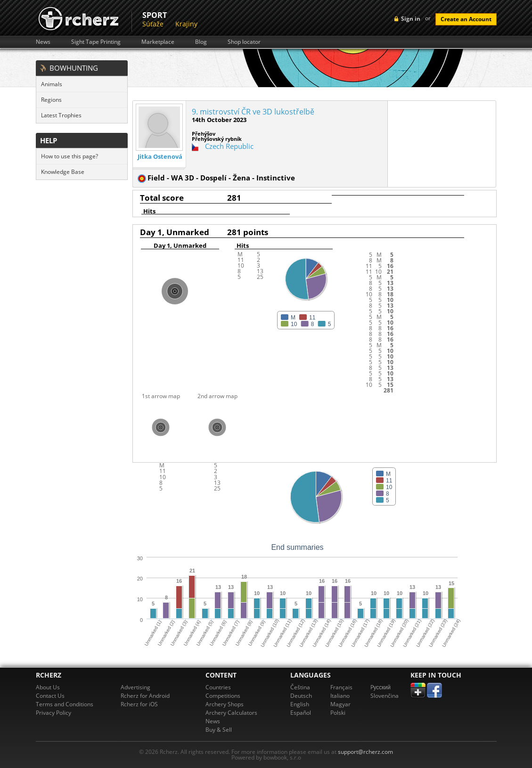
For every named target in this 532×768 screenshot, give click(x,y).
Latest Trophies (61, 115)
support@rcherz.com (365, 752)
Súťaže (153, 24)
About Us (48, 687)
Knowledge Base (63, 172)
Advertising (135, 687)
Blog (201, 42)
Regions (51, 100)
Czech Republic (229, 146)
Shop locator (244, 42)
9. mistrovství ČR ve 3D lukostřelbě (253, 112)
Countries (218, 687)
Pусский (381, 687)
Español (301, 713)
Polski (338, 713)
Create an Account (466, 19)
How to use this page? (70, 156)
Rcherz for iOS (139, 704)
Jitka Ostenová (160, 157)
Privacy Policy (53, 713)
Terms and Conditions (65, 704)
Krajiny (186, 24)
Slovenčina (385, 696)
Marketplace (158, 42)
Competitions (223, 696)
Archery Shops (225, 704)
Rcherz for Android (145, 696)
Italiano (340, 696)
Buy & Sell (219, 730)
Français (341, 687)
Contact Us (50, 696)
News (43, 42)
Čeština (300, 687)
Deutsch (301, 696)
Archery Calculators (231, 713)
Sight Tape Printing (96, 42)
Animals (52, 84)
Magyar (340, 704)
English (300, 704)
